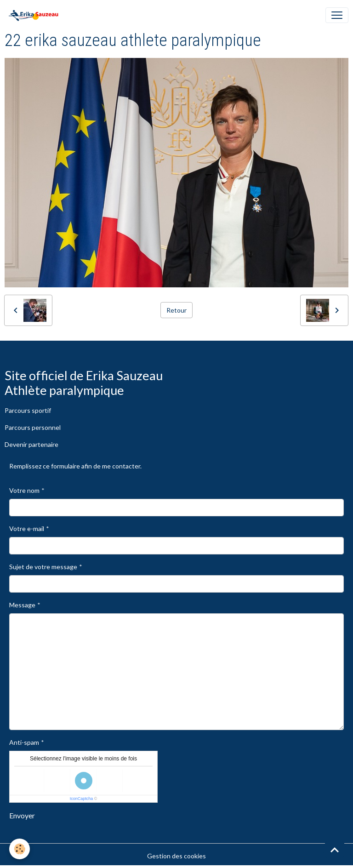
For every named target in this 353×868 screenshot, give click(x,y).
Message (22, 605)
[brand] (35, 15)
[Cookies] (20, 849)
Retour (176, 310)
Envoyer (22, 815)
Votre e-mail (27, 528)
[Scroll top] (335, 850)
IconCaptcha (82, 799)
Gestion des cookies (176, 856)
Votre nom (24, 490)
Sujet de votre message (43, 567)
